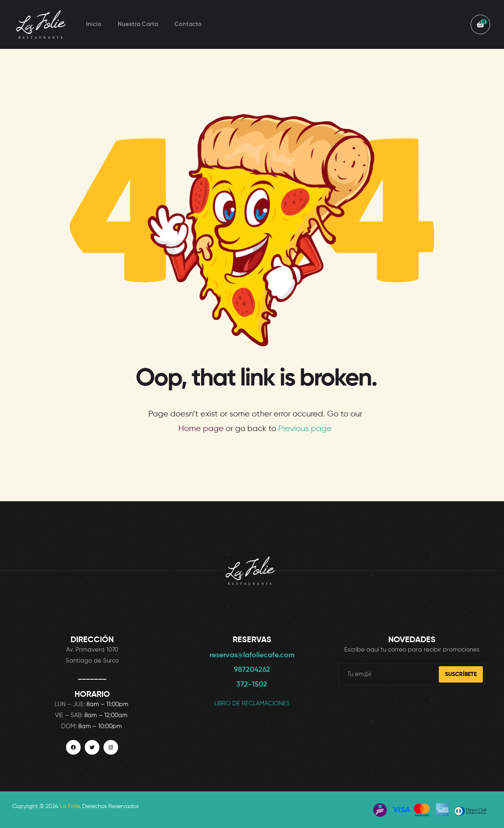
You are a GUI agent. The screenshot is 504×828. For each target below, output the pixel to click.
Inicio (94, 24)
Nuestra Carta (138, 24)
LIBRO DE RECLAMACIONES (252, 704)
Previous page (305, 429)
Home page (201, 429)
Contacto (188, 24)
